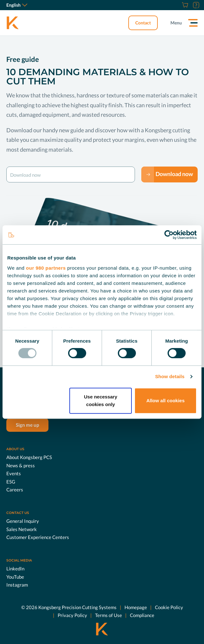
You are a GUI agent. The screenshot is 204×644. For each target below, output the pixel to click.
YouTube (15, 577)
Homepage (136, 607)
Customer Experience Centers (38, 537)
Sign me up (27, 425)
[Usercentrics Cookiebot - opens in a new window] (169, 235)
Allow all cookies (166, 401)
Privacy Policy (72, 615)
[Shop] (184, 5)
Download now (174, 174)
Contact (143, 23)
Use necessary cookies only (101, 401)
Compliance (142, 615)
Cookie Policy (169, 607)
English (17, 5)
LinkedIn (15, 568)
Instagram (17, 585)
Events (14, 473)
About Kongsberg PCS (29, 457)
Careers (15, 490)
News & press (21, 465)
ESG (11, 482)
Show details (170, 376)
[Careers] (177, 5)
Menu (176, 23)
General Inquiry (23, 521)
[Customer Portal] (195, 5)
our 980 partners (46, 268)
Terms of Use (108, 615)
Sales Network (22, 529)
